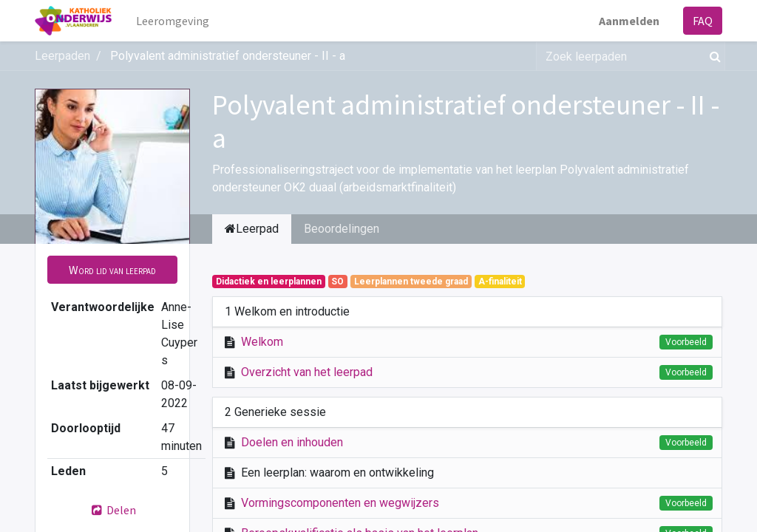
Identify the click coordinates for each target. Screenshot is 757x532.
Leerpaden (62, 56)
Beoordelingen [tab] (342, 229)
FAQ (703, 21)
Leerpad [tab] (252, 229)
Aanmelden (629, 21)
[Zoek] (712, 56)
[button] (112, 270)
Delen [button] (112, 510)
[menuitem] (173, 21)
